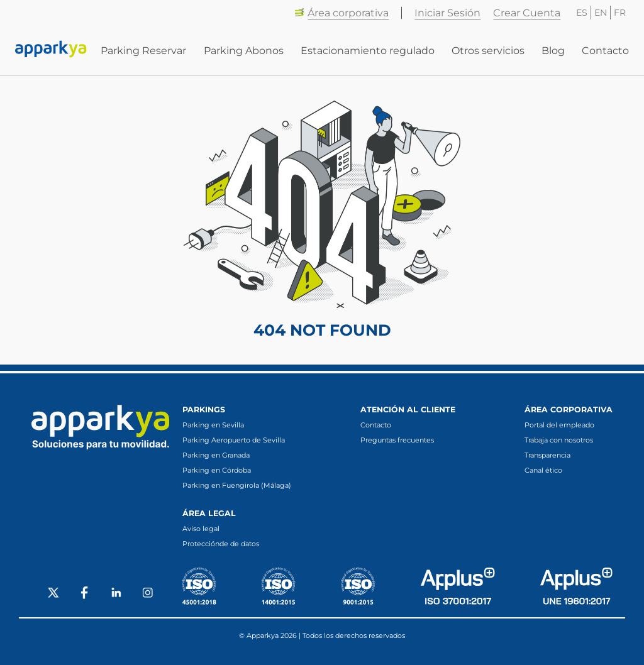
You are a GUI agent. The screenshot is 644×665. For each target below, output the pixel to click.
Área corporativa (341, 13)
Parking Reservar (143, 51)
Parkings (204, 409)
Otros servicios (488, 51)
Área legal (209, 513)
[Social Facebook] (85, 594)
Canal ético (543, 470)
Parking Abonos (244, 51)
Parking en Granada (216, 455)
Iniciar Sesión (447, 13)
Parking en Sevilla (213, 425)
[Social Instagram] (148, 594)
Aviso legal (201, 529)
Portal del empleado (559, 425)
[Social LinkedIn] (116, 594)
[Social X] (53, 594)
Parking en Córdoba (217, 470)
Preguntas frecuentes (397, 440)
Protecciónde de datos (221, 544)
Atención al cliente (408, 409)
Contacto (605, 51)
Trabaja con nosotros (559, 440)
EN (601, 13)
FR (620, 13)
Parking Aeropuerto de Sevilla (234, 440)
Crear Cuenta (527, 13)
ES (582, 13)
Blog (553, 51)
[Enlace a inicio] (51, 50)
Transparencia (547, 455)
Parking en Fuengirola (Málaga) (237, 485)
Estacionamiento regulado (368, 51)
